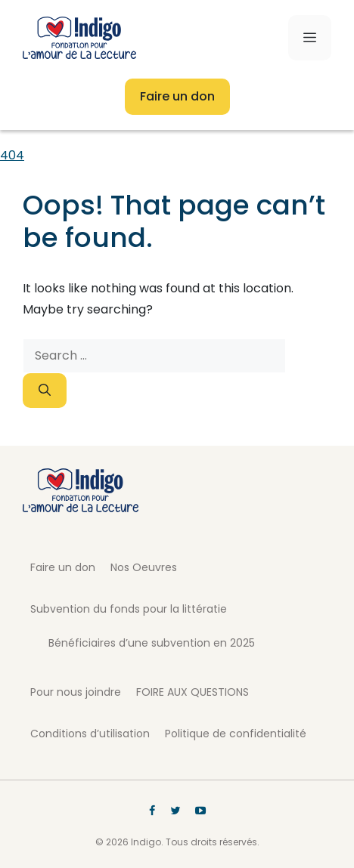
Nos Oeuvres (144, 567)
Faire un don (177, 96)
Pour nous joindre (76, 692)
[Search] (45, 391)
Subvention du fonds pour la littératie (129, 609)
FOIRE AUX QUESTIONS (193, 692)
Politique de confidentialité (236, 734)
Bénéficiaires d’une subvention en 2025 (152, 643)
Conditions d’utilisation (90, 734)
